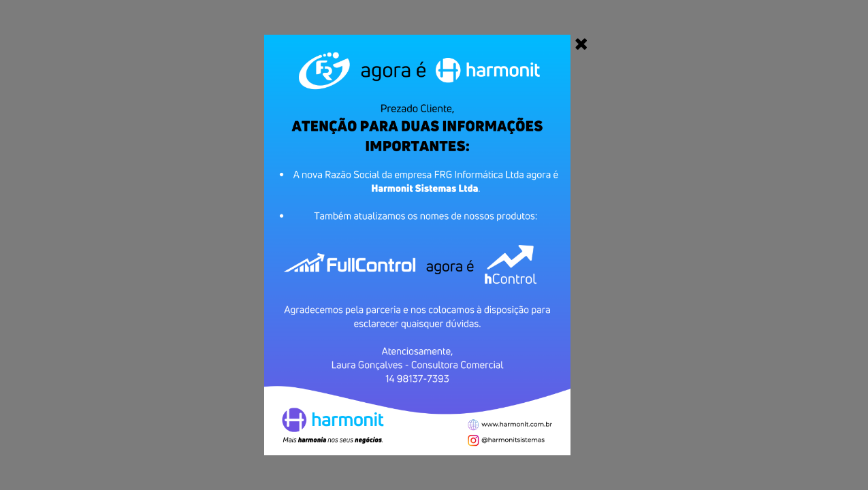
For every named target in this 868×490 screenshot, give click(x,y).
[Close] (581, 44)
